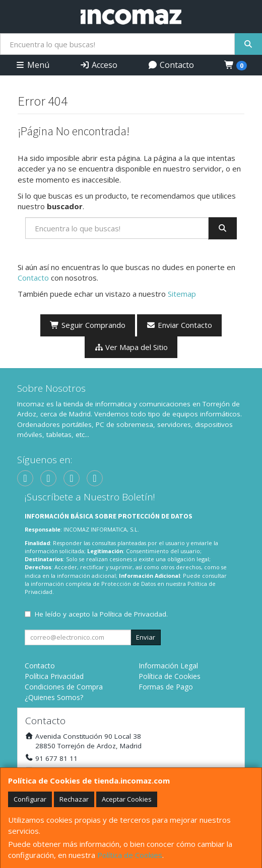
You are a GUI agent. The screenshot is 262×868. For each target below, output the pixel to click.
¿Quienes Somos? (54, 697)
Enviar (146, 637)
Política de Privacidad (133, 614)
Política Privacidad (54, 676)
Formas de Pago (166, 687)
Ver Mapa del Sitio (131, 347)
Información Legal (168, 666)
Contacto (171, 65)
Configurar (30, 799)
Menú (32, 65)
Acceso (99, 65)
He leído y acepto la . (101, 614)
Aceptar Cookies (127, 799)
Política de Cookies (130, 855)
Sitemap (182, 294)
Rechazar (74, 799)
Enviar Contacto (180, 325)
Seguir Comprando (88, 325)
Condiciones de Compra (64, 687)
